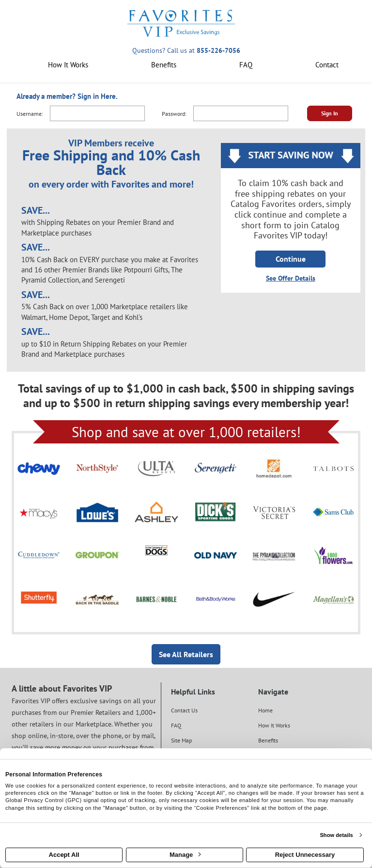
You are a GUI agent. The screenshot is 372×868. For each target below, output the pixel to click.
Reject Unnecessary (305, 855)
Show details (336, 835)
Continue (291, 259)
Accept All (64, 855)
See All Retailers (186, 654)
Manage (185, 855)
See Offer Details (291, 278)
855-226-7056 (218, 50)
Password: (174, 114)
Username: (30, 114)
